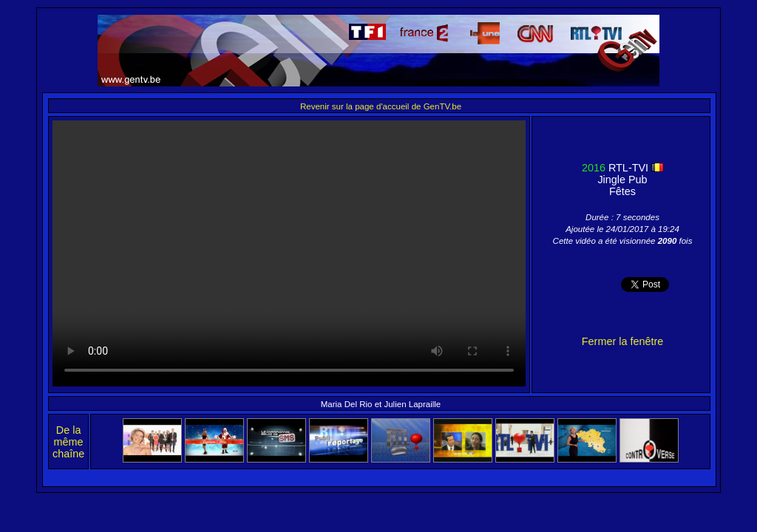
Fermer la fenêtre (622, 341)
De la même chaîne (68, 442)
